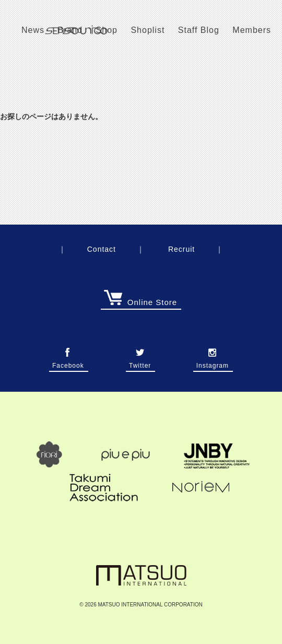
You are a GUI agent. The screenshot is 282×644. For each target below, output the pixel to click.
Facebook (68, 362)
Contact (102, 249)
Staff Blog (199, 30)
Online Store (140, 302)
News (33, 30)
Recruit (181, 249)
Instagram (213, 362)
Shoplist (148, 30)
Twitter (140, 362)
